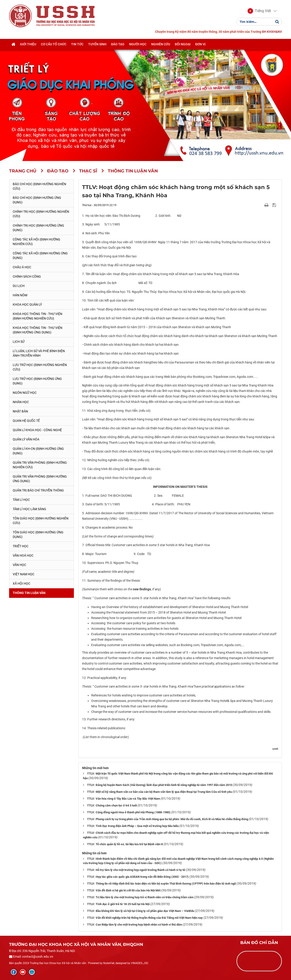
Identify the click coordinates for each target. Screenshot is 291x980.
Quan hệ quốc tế (26, 421)
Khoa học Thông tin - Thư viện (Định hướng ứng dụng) (38, 330)
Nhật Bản (20, 411)
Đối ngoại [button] (183, 44)
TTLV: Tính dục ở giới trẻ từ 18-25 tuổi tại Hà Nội (118, 904)
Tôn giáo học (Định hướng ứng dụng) (38, 535)
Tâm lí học (21, 500)
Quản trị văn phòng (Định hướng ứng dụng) (40, 479)
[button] (259, 11)
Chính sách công (27, 276)
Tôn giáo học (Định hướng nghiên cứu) (41, 521)
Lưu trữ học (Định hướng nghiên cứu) (40, 367)
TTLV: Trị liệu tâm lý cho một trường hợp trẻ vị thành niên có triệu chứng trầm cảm (140, 897)
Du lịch (19, 286)
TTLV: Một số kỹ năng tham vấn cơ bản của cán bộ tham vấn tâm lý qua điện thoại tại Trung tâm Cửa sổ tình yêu (159, 792)
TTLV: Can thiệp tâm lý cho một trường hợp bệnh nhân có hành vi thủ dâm (135, 925)
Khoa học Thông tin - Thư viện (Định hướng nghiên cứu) (38, 316)
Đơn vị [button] (200, 44)
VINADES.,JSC (140, 963)
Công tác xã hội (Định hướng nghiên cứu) (36, 242)
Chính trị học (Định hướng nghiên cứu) (41, 214)
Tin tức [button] (77, 44)
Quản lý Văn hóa (26, 439)
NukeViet (109, 963)
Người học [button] (138, 44)
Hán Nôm (20, 295)
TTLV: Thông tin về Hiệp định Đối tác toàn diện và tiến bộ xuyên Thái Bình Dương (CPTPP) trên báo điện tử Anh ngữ (162, 884)
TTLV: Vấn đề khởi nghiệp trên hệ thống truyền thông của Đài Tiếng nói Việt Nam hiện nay (145, 918)
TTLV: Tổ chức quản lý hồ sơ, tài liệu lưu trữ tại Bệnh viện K (125, 844)
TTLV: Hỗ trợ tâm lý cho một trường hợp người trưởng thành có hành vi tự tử (136, 870)
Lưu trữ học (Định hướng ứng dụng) (37, 381)
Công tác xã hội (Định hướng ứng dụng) (40, 256)
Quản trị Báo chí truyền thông (38, 490)
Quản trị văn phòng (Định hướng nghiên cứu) (40, 465)
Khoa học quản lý (27, 304)
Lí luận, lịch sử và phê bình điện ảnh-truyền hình (39, 353)
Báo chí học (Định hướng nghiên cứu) (39, 186)
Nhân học (21, 402)
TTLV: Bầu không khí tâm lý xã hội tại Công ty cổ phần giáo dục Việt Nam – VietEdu (141, 911)
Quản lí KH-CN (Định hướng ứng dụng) (38, 451)
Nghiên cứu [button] (161, 44)
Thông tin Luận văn (29, 593)
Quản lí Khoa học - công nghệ (37, 430)
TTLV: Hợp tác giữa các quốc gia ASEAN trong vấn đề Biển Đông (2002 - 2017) (138, 877)
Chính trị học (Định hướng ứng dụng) (38, 228)
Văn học (19, 565)
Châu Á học (22, 267)
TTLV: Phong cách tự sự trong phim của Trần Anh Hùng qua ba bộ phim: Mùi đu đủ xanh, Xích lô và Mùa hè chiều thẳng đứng (168, 819)
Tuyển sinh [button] (97, 44)
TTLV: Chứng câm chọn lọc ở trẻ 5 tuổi (112, 805)
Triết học (21, 546)
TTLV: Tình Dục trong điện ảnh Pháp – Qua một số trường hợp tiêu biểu (133, 826)
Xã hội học (21, 583)
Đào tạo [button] (118, 44)
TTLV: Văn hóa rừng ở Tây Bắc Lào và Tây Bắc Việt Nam (124, 799)
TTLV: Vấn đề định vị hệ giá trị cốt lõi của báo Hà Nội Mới (124, 890)
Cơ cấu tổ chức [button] (54, 44)
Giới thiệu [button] (28, 44)
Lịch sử (19, 342)
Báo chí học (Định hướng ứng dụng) (37, 200)
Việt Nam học (24, 574)
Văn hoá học (23, 555)
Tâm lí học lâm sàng (29, 509)
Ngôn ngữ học (25, 393)
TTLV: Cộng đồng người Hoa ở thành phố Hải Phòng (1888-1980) (129, 812)
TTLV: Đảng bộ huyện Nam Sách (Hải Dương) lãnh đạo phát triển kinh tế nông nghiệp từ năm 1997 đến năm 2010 (160, 785)
